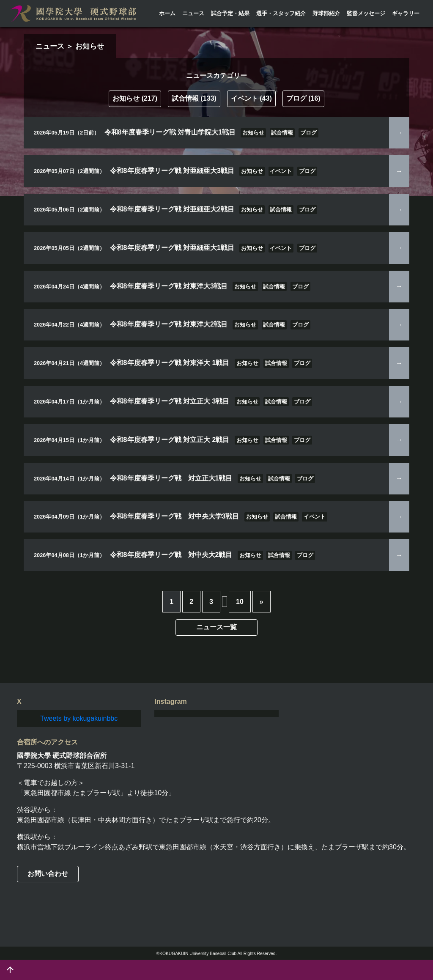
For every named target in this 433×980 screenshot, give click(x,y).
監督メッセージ (366, 13)
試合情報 (194, 98)
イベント (251, 98)
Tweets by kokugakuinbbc (79, 718)
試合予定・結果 (230, 13)
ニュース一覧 (216, 627)
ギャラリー (406, 13)
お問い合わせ (48, 874)
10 (240, 602)
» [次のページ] (262, 602)
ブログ (303, 98)
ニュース (193, 13)
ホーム (167, 13)
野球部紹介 (326, 13)
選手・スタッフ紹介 (281, 13)
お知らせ (135, 98)
